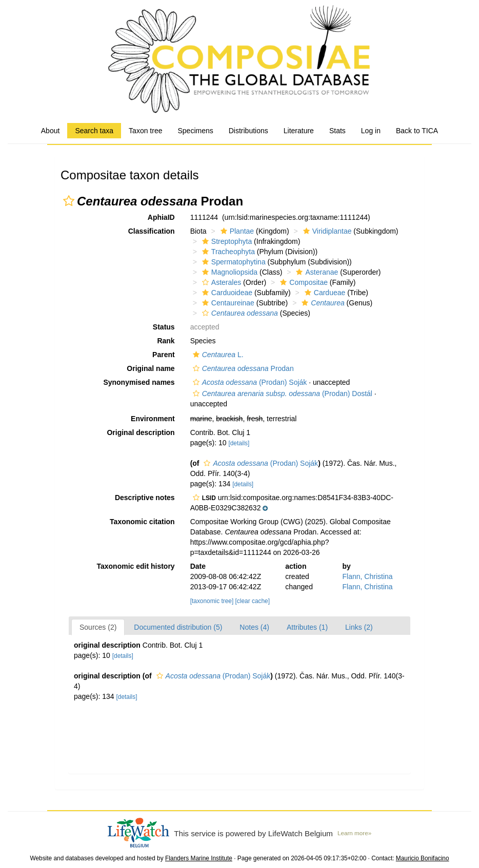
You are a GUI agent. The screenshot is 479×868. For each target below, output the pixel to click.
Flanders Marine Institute (199, 858)
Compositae (303, 282)
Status (164, 327)
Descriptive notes (145, 498)
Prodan (242, 368)
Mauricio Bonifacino (423, 858)
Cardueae (324, 293)
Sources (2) (98, 627)
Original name (151, 368)
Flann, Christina (368, 576)
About (51, 131)
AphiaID (161, 217)
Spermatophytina (233, 262)
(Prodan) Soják (249, 382)
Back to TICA (417, 131)
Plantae (236, 231)
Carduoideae (226, 293)
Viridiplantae (326, 231)
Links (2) (359, 627)
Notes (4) (254, 627)
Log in (371, 131)
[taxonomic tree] (212, 601)
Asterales (220, 282)
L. (217, 355)
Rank (166, 341)
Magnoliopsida (228, 272)
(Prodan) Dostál (281, 394)
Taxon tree (145, 131)
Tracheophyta (227, 252)
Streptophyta (226, 241)
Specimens (195, 131)
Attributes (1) (307, 627)
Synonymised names (139, 382)
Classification (152, 231)
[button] (69, 201)
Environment (153, 419)
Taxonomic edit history (135, 566)
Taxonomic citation (142, 522)
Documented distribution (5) (178, 627)
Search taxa (94, 131)
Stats (337, 131)
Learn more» (354, 833)
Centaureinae (227, 303)
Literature (299, 131)
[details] (239, 443)
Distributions (248, 131)
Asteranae (316, 272)
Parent (164, 355)
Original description (141, 432)
